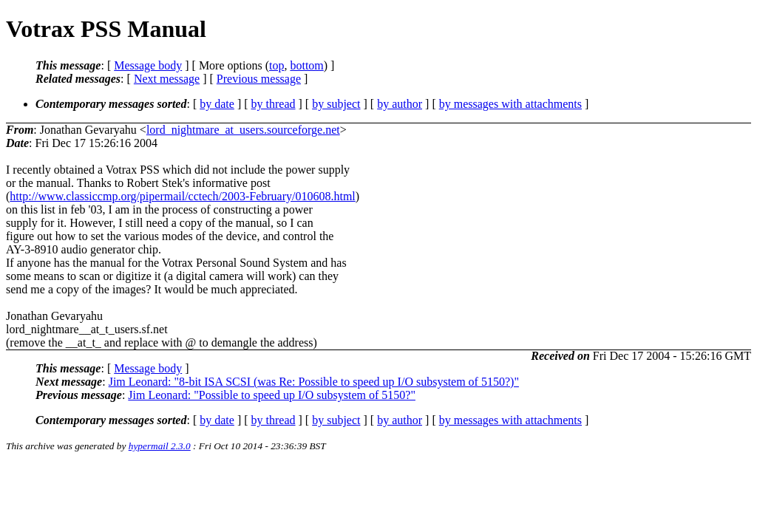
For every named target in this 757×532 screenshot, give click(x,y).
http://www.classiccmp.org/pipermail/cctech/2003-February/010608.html (182, 196)
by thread (274, 104)
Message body (148, 65)
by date (217, 104)
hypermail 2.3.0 (160, 446)
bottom (306, 65)
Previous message (259, 79)
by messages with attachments (510, 104)
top (276, 65)
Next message (167, 79)
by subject (336, 104)
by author (400, 104)
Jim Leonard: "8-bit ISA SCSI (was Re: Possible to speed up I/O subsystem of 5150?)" (314, 382)
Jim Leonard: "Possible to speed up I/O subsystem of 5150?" (272, 395)
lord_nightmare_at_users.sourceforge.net (243, 130)
